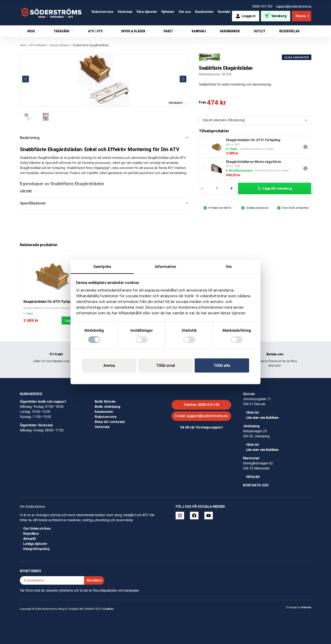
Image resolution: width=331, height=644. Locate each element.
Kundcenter (204, 12)
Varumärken (230, 31)
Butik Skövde (105, 402)
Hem (23, 45)
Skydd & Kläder (134, 31)
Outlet (260, 31)
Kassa (303, 16)
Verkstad (125, 12)
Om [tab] (229, 267)
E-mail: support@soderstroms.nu (201, 416)
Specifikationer (33, 203)
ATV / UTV (96, 31)
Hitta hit (253, 413)
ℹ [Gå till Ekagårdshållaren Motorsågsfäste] (305, 168)
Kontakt (224, 12)
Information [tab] (165, 267)
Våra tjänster (147, 12)
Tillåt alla (222, 365)
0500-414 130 (262, 6)
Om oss (185, 12)
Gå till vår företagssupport (201, 427)
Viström (306, 607)
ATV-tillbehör (38, 45)
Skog (31, 31)
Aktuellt (29, 539)
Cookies (108, 609)
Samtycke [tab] (102, 267)
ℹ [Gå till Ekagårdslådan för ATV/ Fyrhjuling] (305, 147)
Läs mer (26, 191)
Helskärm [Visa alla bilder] (177, 103)
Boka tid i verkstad (110, 422)
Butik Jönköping (108, 407)
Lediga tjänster (35, 544)
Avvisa (109, 365)
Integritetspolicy (36, 549)
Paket (169, 31)
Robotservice (102, 12)
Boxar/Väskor (60, 45)
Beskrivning (30, 138)
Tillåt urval (166, 365)
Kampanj (199, 31)
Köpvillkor (31, 534)
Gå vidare (94, 580)
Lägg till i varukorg (277, 188)
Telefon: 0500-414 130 (201, 405)
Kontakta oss (256, 485)
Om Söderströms (37, 529)
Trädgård (62, 31)
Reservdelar (290, 31)
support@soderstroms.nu (294, 6)
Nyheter (168, 12)
